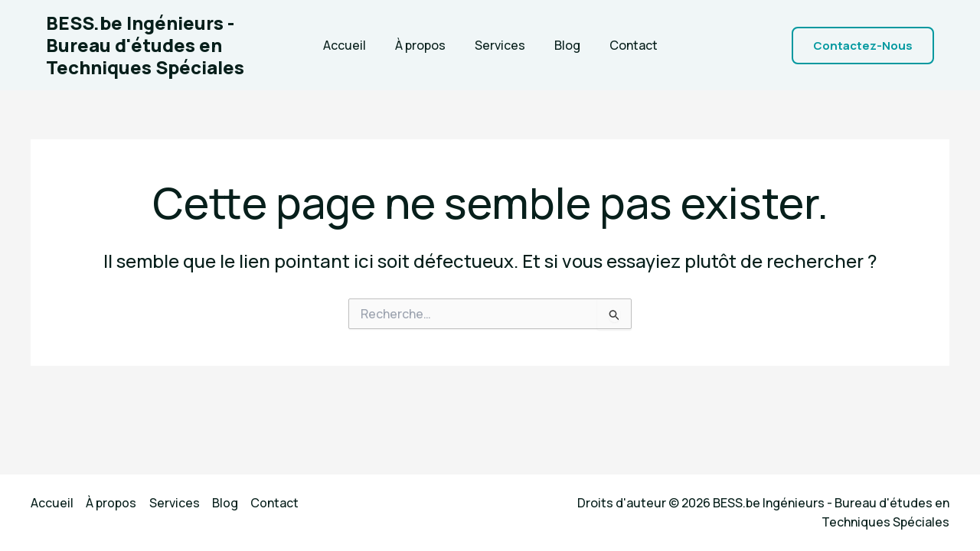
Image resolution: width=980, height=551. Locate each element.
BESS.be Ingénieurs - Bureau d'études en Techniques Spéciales (145, 45)
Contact (624, 45)
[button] (863, 46)
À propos (425, 45)
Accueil (354, 45)
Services (500, 45)
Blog (563, 45)
